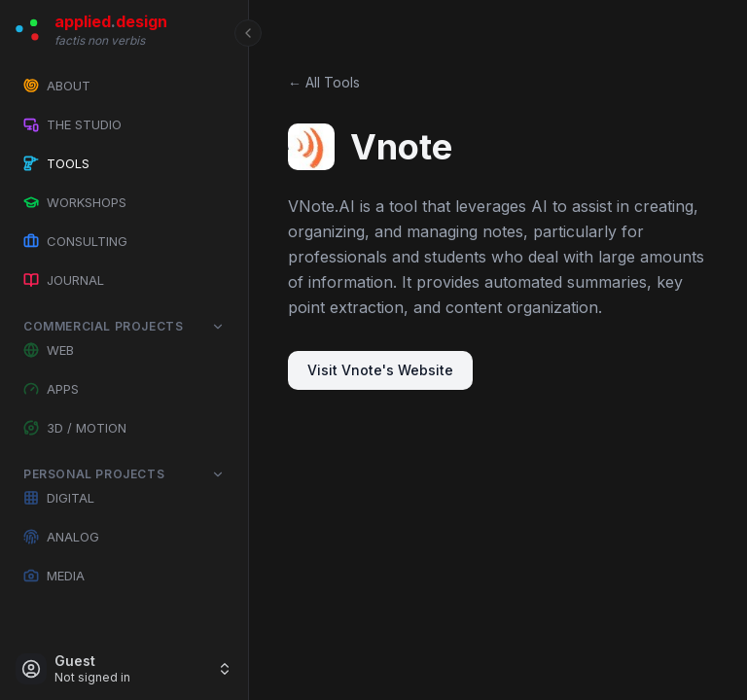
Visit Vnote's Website (380, 370)
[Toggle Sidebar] (248, 350)
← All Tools (324, 82)
